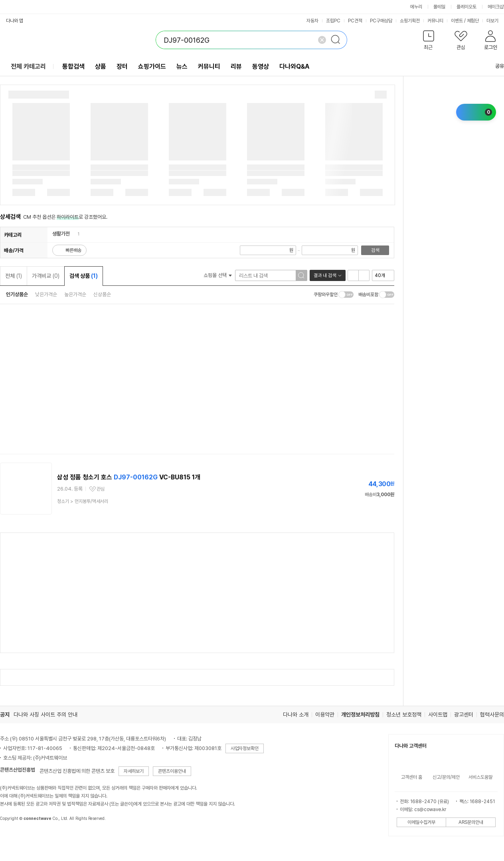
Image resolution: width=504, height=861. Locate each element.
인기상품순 (17, 294)
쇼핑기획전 (410, 21)
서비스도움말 (480, 777)
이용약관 (325, 715)
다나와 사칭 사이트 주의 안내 (45, 715)
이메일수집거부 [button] (421, 822)
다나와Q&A (294, 66)
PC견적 (355, 21)
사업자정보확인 (245, 748)
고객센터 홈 (412, 777)
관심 (101, 489)
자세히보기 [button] (134, 771)
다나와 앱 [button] (15, 21)
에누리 (416, 7)
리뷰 (236, 66)
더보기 (495, 21)
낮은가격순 (46, 294)
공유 (495, 66)
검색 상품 (84, 276)
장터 (122, 66)
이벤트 (457, 21)
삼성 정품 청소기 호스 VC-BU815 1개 (129, 477)
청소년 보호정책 (404, 715)
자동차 (312, 21)
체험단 (473, 21)
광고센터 (464, 715)
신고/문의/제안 (446, 777)
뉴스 (182, 66)
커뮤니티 (435, 21)
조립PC (333, 21)
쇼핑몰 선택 (218, 275)
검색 (375, 250)
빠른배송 (73, 250)
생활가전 (61, 234)
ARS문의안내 (471, 822)
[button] (428, 42)
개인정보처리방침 (360, 715)
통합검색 (73, 66)
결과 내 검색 (325, 275)
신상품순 (102, 294)
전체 (14, 276)
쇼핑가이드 (152, 66)
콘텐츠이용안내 (172, 771)
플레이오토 (466, 7)
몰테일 (439, 7)
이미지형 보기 (364, 275)
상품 (101, 66)
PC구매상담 (381, 21)
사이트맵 (438, 715)
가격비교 (46, 276)
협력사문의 (492, 715)
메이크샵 (496, 7)
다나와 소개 (296, 715)
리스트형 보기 (353, 275)
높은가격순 (75, 294)
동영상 (261, 66)
